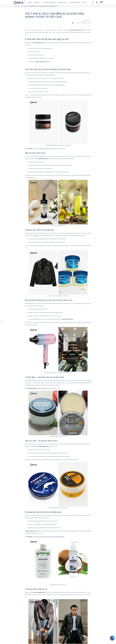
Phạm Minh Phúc (87, 21)
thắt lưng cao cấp (45, 149)
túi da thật (36, 236)
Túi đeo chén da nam (42, 388)
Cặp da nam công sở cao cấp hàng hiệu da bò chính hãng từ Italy (48, 537)
